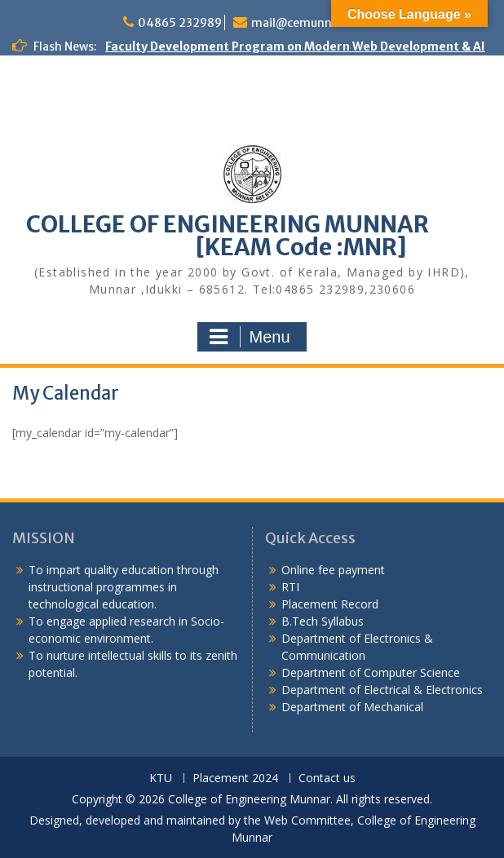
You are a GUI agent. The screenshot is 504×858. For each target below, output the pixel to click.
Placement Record (330, 604)
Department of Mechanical (352, 707)
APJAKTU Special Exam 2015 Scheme (118, 184)
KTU (161, 778)
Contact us (327, 778)
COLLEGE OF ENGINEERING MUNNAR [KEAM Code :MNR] (252, 236)
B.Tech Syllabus (323, 621)
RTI (290, 587)
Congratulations (61, 98)
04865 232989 (180, 23)
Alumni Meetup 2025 (72, 115)
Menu (250, 337)
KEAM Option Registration (89, 166)
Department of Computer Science (371, 672)
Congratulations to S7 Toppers (103, 81)
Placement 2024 (235, 778)
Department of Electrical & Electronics (382, 690)
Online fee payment (333, 570)
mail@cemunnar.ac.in (312, 23)
